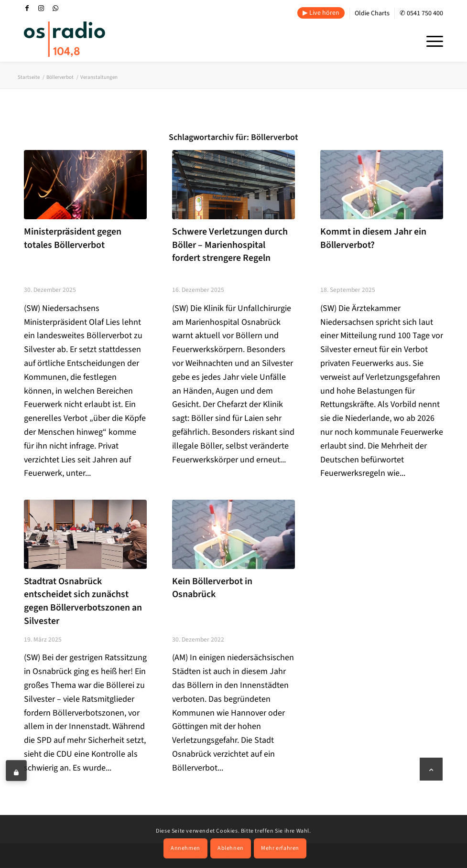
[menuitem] (321, 13)
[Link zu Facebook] (27, 8)
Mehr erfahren (280, 848)
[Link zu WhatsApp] (55, 8)
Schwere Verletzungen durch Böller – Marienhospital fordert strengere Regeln (230, 245)
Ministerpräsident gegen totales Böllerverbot (73, 238)
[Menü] (430, 40)
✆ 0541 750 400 (421, 13)
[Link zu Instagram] (41, 8)
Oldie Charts (372, 13)
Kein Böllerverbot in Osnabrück (212, 588)
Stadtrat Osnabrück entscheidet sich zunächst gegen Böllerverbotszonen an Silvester (83, 601)
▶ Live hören (321, 13)
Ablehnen (231, 848)
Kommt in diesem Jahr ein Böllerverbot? (373, 238)
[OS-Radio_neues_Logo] (65, 39)
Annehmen (185, 848)
